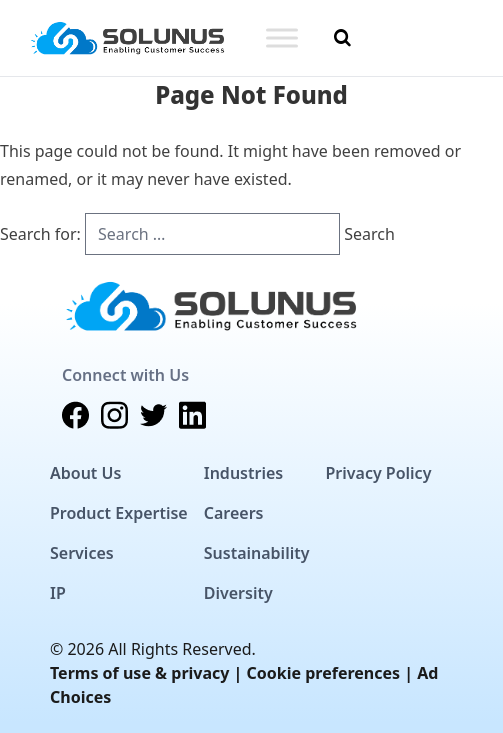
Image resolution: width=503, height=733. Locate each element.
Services (82, 553)
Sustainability (257, 553)
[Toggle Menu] (282, 37)
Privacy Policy (378, 473)
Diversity (238, 593)
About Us (85, 473)
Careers (234, 513)
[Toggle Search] (342, 38)
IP (58, 593)
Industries (243, 473)
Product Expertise (119, 513)
